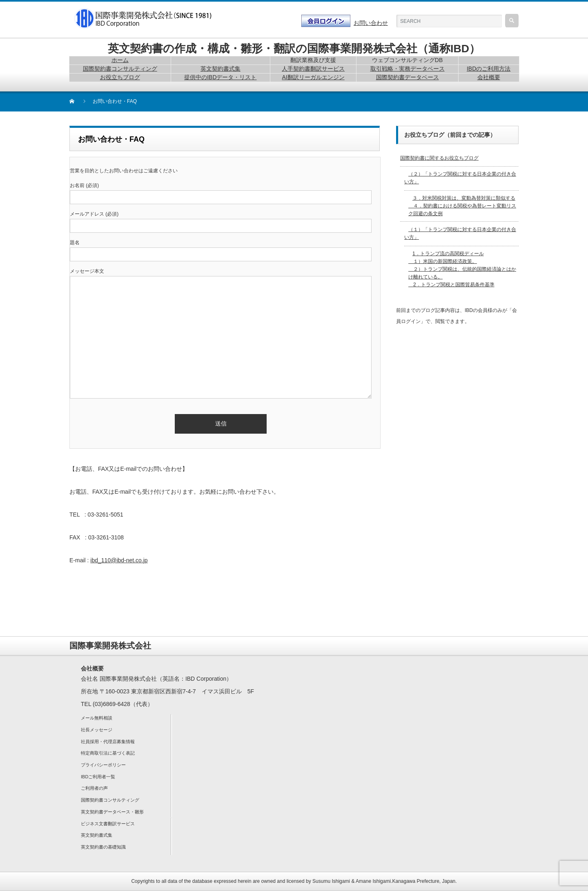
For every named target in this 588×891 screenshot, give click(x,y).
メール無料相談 (97, 718)
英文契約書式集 (97, 835)
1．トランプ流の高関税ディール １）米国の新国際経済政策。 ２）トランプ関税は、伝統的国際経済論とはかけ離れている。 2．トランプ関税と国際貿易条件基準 (462, 269)
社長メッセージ (97, 730)
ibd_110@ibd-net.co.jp (119, 560)
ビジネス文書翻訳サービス (108, 824)
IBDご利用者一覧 (98, 777)
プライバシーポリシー (103, 765)
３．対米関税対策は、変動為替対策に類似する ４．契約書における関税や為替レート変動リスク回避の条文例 (462, 206)
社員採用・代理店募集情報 (108, 742)
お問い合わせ (371, 23)
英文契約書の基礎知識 (103, 847)
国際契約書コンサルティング (110, 800)
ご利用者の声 (94, 788)
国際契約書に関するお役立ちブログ (439, 158)
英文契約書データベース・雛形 (112, 812)
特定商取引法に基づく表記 (108, 753)
